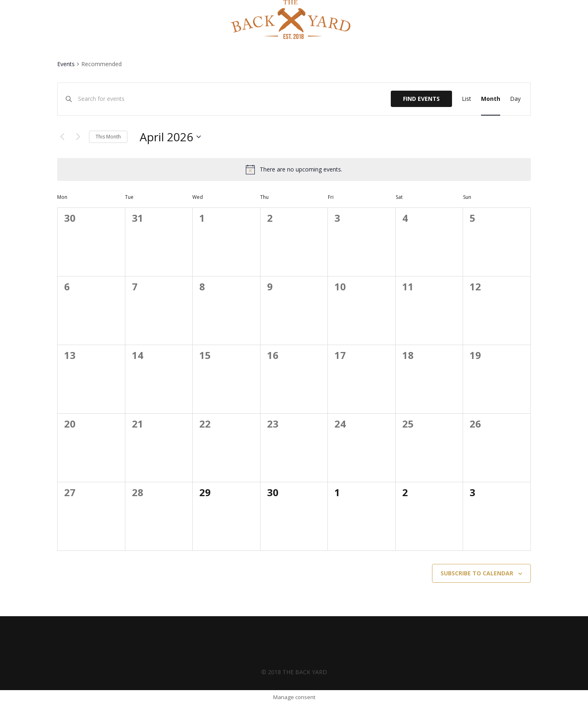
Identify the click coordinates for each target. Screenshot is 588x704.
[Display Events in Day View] (515, 99)
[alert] (301, 170)
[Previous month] (62, 137)
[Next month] (78, 137)
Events (66, 64)
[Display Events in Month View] (491, 99)
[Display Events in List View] (467, 99)
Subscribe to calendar (477, 573)
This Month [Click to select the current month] (108, 137)
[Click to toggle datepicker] (170, 137)
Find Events (421, 99)
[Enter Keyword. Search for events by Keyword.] (234, 99)
